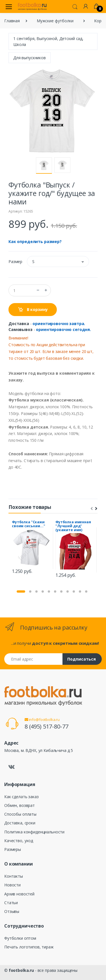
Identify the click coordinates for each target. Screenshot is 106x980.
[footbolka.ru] (32, 6)
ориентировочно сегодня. (63, 329)
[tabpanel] (31, 548)
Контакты (14, 876)
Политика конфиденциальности (34, 832)
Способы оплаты (20, 814)
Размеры (13, 849)
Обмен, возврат (20, 805)
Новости (12, 885)
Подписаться (82, 659)
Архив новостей (19, 894)
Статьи (11, 903)
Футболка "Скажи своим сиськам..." (29, 524)
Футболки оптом (20, 938)
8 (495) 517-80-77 (46, 726)
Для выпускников (30, 58)
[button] (75, 6)
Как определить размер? (35, 241)
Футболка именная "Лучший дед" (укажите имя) (73, 526)
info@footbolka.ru (42, 719)
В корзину (33, 310)
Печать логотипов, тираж (29, 947)
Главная (12, 21)
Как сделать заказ (21, 797)
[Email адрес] (33, 659)
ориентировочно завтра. (59, 324)
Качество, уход (19, 841)
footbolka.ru (21, 970)
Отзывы (12, 911)
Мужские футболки (55, 21)
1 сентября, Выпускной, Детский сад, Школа (48, 41)
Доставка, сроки (20, 823)
